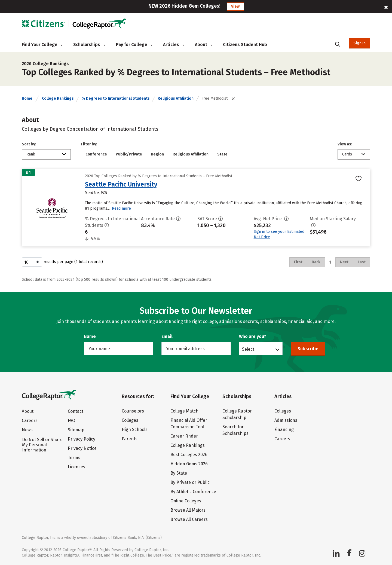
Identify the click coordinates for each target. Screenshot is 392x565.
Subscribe (308, 349)
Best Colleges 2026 (189, 455)
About (203, 45)
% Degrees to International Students (116, 98)
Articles (174, 45)
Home (27, 98)
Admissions (286, 420)
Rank (31, 154)
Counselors (133, 411)
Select (248, 349)
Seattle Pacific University (121, 184)
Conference (96, 154)
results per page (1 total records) (62, 262)
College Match (184, 411)
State (222, 154)
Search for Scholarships (235, 430)
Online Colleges (186, 501)
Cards (347, 154)
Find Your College (42, 45)
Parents (130, 439)
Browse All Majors (188, 510)
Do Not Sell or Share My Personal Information (42, 445)
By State (179, 473)
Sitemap (76, 430)
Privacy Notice (82, 448)
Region (157, 154)
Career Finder (184, 436)
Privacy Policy (82, 439)
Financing (284, 430)
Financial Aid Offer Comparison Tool (189, 424)
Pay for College (134, 45)
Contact (76, 411)
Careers (30, 421)
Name (90, 336)
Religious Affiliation (176, 98)
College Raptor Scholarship (237, 414)
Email (167, 336)
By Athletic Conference (193, 492)
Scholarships (89, 45)
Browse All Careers (189, 519)
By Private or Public (190, 482)
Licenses (76, 467)
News (27, 430)
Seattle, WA (96, 193)
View (235, 6)
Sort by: (29, 144)
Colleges (130, 420)
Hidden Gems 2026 (189, 464)
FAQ (71, 421)
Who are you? (253, 336)
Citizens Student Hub (245, 45)
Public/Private (129, 154)
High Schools (135, 430)
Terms (74, 458)
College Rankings (58, 98)
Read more (121, 208)
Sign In (359, 43)
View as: (345, 144)
